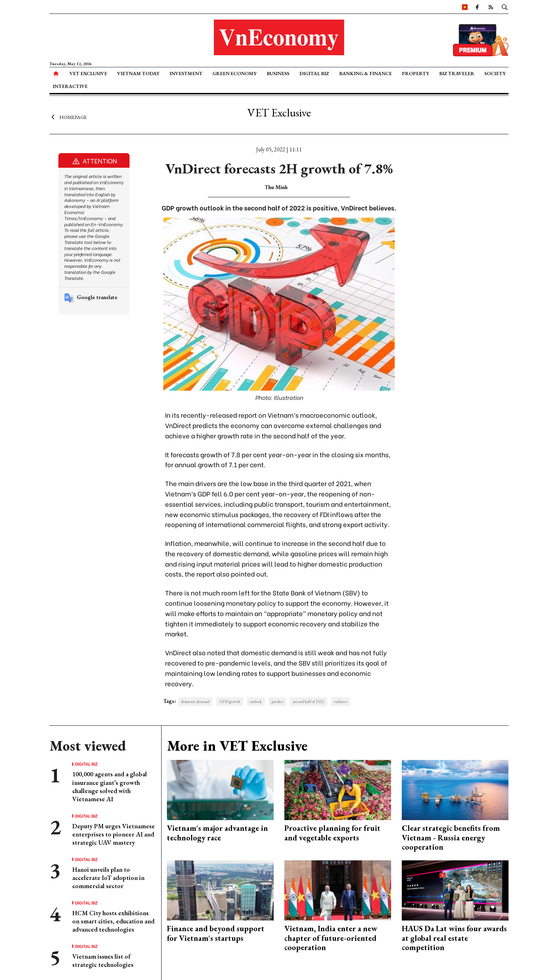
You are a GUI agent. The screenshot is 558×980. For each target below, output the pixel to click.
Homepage (68, 117)
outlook (256, 702)
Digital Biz (314, 73)
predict (277, 702)
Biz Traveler (457, 73)
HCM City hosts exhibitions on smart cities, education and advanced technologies (113, 921)
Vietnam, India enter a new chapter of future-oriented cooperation (331, 938)
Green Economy (235, 73)
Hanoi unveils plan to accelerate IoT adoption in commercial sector (108, 878)
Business (278, 73)
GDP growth (230, 702)
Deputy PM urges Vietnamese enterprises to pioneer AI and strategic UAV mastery (114, 834)
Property (415, 73)
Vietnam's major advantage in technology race (217, 833)
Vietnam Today (138, 73)
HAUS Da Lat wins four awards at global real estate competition (454, 938)
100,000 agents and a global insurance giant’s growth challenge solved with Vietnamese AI (110, 786)
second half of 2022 (309, 702)
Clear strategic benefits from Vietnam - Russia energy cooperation (451, 838)
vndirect (341, 702)
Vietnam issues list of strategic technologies (103, 960)
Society (495, 73)
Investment (186, 73)
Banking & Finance (365, 73)
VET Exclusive (88, 73)
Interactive (70, 86)
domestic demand (195, 702)
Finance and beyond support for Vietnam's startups (216, 933)
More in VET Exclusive (237, 746)
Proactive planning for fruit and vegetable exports (332, 833)
